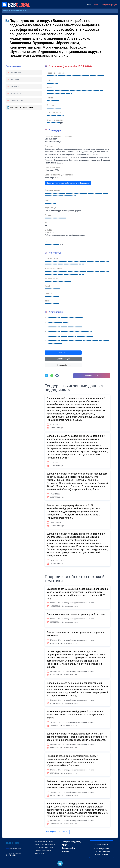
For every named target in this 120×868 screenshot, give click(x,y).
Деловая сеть (39, 853)
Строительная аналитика (43, 847)
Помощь (65, 851)
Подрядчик (16, 72)
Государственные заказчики (44, 844)
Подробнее (63, 353)
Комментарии (17, 100)
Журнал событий (63, 365)
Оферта (65, 845)
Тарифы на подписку (71, 842)
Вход (89, 5)
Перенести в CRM (92, 376)
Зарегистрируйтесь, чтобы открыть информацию (68, 183)
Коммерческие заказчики (43, 841)
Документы (16, 93)
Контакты (15, 86)
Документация (63, 359)
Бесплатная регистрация (105, 5)
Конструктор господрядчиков (22, 107)
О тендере (15, 79)
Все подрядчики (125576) (57, 832)
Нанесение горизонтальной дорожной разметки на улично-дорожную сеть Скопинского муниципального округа (76, 715)
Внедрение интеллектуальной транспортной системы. (76, 614)
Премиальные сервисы (43, 850)
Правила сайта (68, 848)
